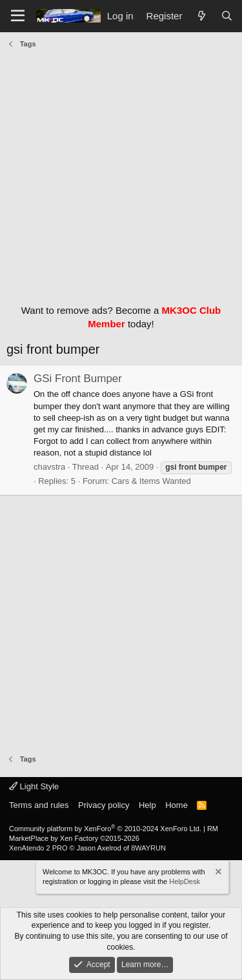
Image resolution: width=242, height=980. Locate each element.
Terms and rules (39, 805)
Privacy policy (104, 805)
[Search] (227, 16)
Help (147, 805)
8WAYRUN (148, 848)
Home (176, 805)
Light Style (34, 786)
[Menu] (18, 16)
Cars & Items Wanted (151, 481)
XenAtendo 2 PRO (38, 848)
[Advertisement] (121, 173)
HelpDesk (185, 881)
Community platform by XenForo (105, 829)
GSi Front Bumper (78, 379)
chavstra (49, 467)
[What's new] (201, 16)
